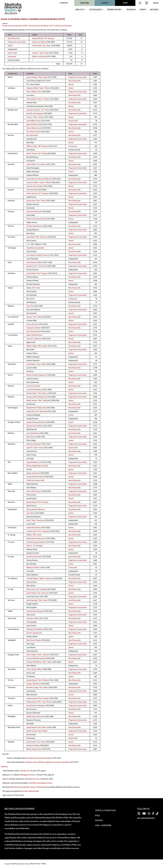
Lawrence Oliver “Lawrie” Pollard (39, 182)
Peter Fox (30, 306)
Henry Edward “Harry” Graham (38, 99)
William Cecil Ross (39, 56)
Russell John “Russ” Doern (36, 201)
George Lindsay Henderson (36, 397)
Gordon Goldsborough (31, 791)
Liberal (10, 46)
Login (156, 3)
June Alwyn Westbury (34, 390)
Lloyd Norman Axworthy (35, 248)
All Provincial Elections (64, 26)
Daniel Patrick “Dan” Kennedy (37, 593)
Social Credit (12, 53)
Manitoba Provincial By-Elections (40, 758)
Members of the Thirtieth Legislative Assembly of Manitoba (47, 762)
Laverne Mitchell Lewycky (36, 658)
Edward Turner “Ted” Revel (36, 266)
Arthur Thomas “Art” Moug (36, 153)
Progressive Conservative (17, 42)
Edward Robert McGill (35, 124)
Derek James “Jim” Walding (36, 589)
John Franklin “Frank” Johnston (38, 655)
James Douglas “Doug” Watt (37, 77)
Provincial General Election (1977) (41, 26)
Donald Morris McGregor (36, 706)
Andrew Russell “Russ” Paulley (38, 698)
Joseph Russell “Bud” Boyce (37, 727)
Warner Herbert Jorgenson (36, 375)
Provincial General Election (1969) (15, 26)
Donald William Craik (34, 462)
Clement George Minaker (36, 542)
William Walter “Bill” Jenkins (37, 346)
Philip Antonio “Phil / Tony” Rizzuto (39, 702)
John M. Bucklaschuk (34, 633)
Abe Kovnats (31, 437)
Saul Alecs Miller (32, 618)
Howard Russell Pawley (35, 611)
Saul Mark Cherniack (34, 557)
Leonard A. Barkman (34, 339)
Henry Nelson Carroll (34, 128)
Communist (12, 56)
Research (131, 10)
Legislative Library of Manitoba (34, 787)
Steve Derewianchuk (34, 212)
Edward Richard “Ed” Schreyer (43, 38)
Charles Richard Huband (35, 477)
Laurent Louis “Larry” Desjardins (38, 531)
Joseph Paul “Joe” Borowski (37, 411)
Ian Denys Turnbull (33, 386)
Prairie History (114, 10)
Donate (105, 3)
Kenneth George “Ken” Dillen (37, 687)
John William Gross (33, 121)
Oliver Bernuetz (16, 787)
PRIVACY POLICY (36, 864)
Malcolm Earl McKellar (35, 629)
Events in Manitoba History (14, 19)
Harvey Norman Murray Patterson (39, 179)
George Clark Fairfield (34, 426)
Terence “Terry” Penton (35, 117)
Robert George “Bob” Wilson (37, 731)
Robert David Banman (35, 335)
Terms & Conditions (105, 810)
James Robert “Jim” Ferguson (37, 273)
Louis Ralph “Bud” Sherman (37, 237)
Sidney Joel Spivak (39, 42)
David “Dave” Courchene (36, 520)
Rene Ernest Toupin (34, 640)
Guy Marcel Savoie (33, 132)
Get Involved (95, 10)
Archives (154, 10)
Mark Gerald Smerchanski (36, 219)
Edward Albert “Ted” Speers (37, 393)
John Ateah (31, 513)
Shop (125, 3)
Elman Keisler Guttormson (36, 538)
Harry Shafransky (33, 433)
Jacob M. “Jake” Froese (41, 53)
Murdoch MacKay (33, 745)
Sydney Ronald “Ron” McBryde (38, 680)
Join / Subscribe (103, 825)
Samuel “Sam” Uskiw (34, 317)
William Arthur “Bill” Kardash (37, 146)
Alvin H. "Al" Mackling (35, 546)
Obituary (6, 779)
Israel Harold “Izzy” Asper (41, 46)
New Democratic (14, 38)
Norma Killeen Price (34, 92)
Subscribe (84, 3)
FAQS (97, 815)
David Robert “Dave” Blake (36, 364)
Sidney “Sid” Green (33, 288)
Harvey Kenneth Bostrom (36, 509)
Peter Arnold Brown (34, 444)
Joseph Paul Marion (34, 528)
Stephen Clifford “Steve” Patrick (38, 88)
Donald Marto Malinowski (36, 408)
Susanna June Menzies (35, 186)
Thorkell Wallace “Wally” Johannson (40, 578)
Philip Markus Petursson (35, 716)
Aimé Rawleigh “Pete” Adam (37, 600)
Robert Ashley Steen (34, 749)
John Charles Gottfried (35, 262)
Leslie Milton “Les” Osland (36, 164)
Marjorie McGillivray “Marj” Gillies (39, 662)
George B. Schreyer (34, 328)
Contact (64, 3)
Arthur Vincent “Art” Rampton (38, 193)
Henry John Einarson (34, 491)
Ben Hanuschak (32, 135)
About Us (80, 10)
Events (143, 10)
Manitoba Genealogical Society (41, 783)
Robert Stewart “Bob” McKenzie (38, 400)
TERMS (44, 864)
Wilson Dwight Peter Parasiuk (37, 466)
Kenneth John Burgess (35, 113)
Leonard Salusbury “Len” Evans (38, 110)
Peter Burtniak (32, 190)
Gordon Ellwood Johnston (36, 422)
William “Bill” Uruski (34, 535)
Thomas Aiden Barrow (35, 226)
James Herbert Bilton (34, 669)
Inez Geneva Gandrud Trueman (38, 255)
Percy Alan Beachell (34, 331)
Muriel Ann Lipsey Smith (35, 480)
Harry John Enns (32, 324)
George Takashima (33, 684)
